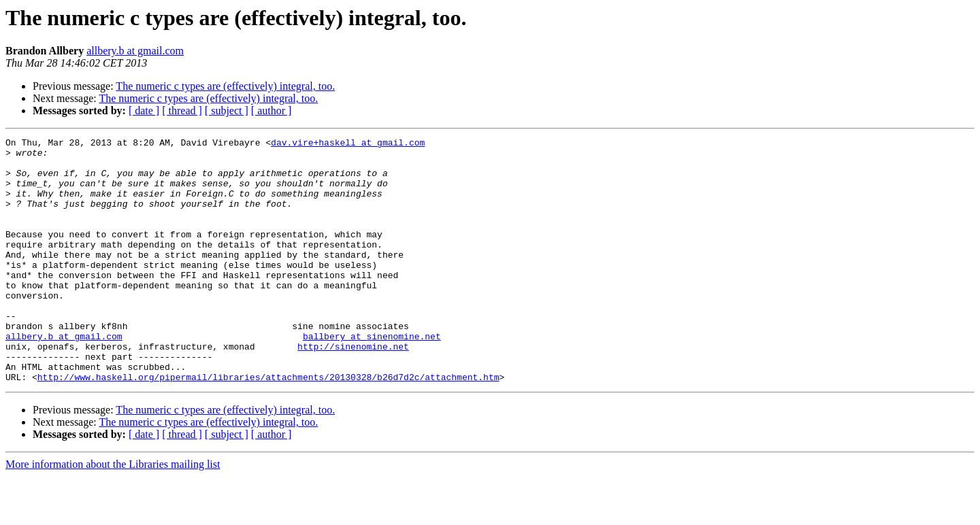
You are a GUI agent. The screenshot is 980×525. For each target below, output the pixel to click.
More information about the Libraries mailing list (113, 513)
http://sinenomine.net (353, 389)
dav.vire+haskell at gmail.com (348, 144)
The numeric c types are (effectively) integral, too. (225, 86)
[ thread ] (182, 111)
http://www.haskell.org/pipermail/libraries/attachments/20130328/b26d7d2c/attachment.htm (268, 426)
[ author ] (272, 111)
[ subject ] (227, 111)
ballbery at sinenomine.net (372, 377)
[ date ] (144, 111)
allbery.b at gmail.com (135, 51)
